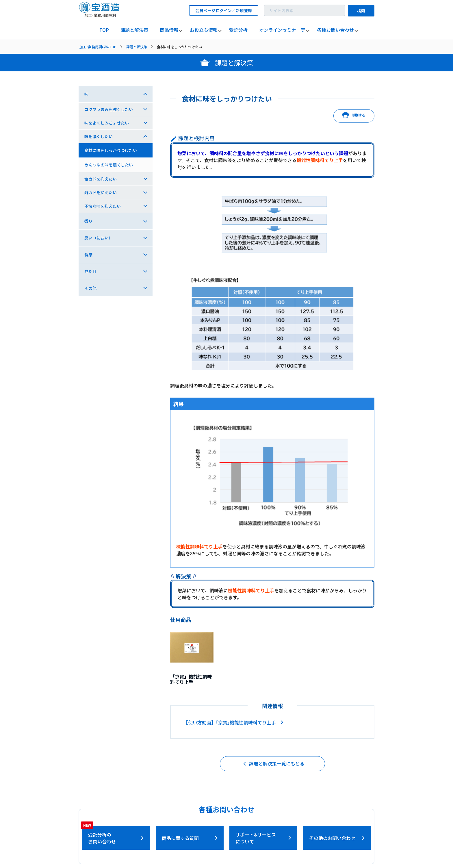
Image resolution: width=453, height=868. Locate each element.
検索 (361, 11)
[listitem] (104, 30)
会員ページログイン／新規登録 (224, 10)
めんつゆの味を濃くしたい (109, 165)
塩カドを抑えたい (101, 179)
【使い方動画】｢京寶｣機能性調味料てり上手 (230, 722)
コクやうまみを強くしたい (109, 109)
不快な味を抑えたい (103, 206)
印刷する (354, 116)
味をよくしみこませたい (107, 123)
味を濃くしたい (99, 136)
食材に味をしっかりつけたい (111, 150)
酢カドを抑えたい (101, 192)
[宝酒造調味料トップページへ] (99, 15)
